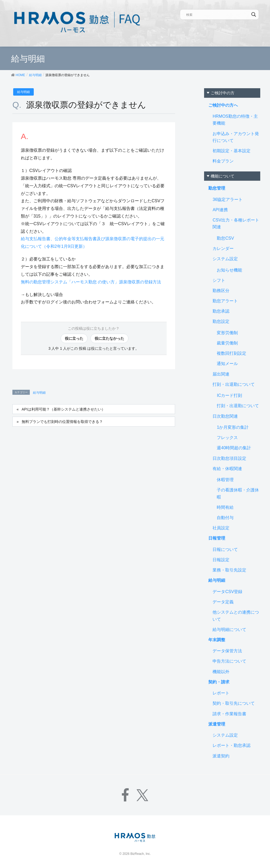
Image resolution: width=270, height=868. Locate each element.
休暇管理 (225, 480)
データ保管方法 (227, 651)
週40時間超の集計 (234, 448)
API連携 (220, 210)
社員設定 (221, 528)
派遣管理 (217, 724)
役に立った (74, 338)
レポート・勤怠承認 (232, 745)
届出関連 (221, 374)
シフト (219, 280)
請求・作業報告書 (229, 714)
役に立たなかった (109, 338)
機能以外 (221, 672)
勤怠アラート (225, 301)
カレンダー (223, 248)
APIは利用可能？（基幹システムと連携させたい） (63, 409)
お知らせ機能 (229, 270)
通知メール (227, 364)
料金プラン (223, 161)
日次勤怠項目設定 (229, 458)
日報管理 (217, 538)
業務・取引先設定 (229, 570)
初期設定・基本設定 (232, 151)
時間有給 (225, 507)
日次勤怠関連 (225, 416)
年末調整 (217, 640)
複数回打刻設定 (232, 353)
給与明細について (229, 630)
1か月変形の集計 (233, 427)
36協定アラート (228, 199)
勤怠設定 (221, 321)
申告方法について (229, 661)
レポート (221, 693)
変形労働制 (227, 333)
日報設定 (221, 560)
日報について (225, 549)
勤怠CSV (225, 238)
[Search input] (218, 14)
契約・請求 (219, 682)
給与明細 (23, 92)
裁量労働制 (227, 343)
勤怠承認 (221, 311)
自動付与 (225, 518)
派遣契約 (221, 756)
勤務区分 (221, 291)
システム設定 (225, 259)
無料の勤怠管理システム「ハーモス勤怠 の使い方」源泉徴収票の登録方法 (91, 282)
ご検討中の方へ (223, 105)
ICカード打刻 (229, 395)
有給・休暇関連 (227, 469)
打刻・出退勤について (234, 384)
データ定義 (223, 602)
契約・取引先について (234, 703)
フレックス (227, 438)
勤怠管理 (217, 188)
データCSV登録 (227, 592)
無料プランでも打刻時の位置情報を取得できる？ (62, 422)
